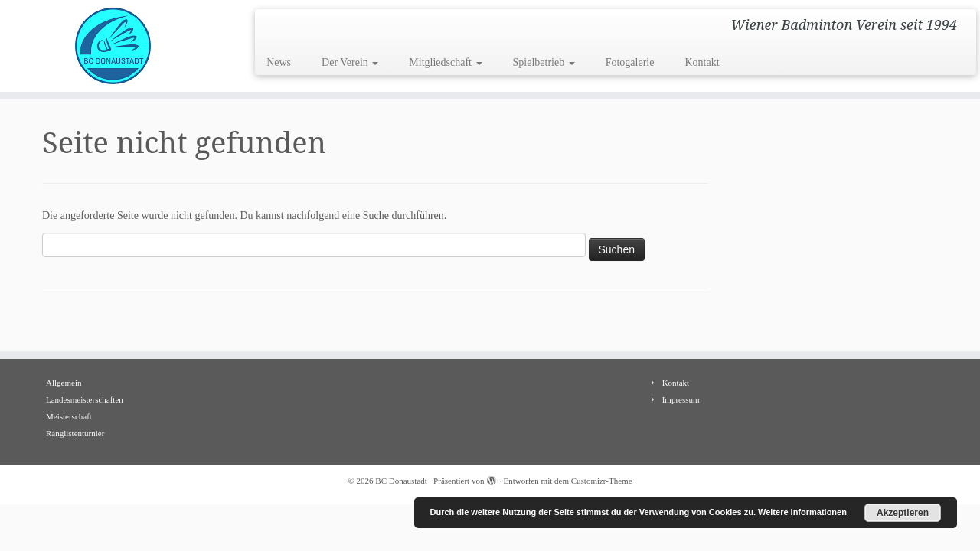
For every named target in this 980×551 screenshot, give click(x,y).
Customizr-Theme (602, 481)
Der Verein (350, 62)
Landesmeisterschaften (85, 399)
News (279, 62)
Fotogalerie (630, 62)
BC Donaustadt (401, 481)
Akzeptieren (903, 513)
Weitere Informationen (802, 512)
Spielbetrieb (544, 62)
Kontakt (702, 62)
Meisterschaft (69, 416)
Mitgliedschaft (445, 62)
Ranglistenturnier (75, 433)
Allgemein (64, 383)
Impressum (681, 399)
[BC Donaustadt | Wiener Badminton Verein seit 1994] (113, 46)
